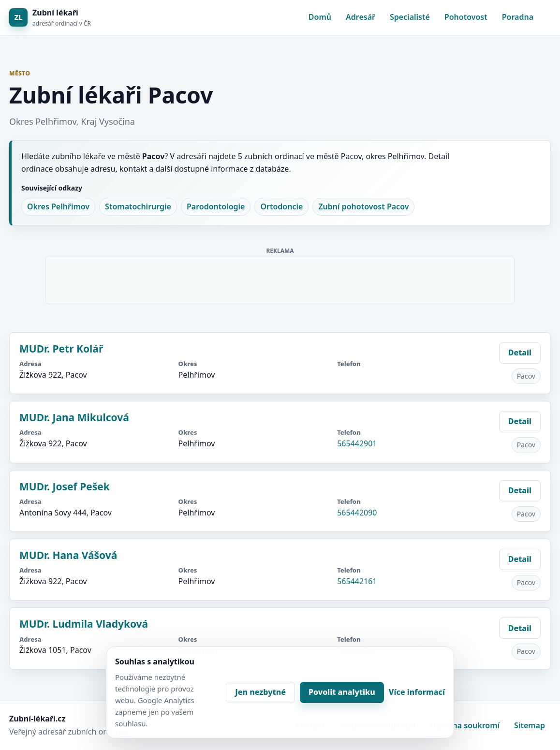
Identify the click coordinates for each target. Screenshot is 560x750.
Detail (520, 353)
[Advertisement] (280, 278)
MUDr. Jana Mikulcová (74, 417)
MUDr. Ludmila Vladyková (84, 624)
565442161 (357, 581)
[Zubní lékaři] (50, 18)
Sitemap (530, 725)
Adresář (361, 17)
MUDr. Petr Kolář (61, 349)
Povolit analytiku (342, 692)
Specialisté (410, 17)
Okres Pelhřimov (58, 206)
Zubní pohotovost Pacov (363, 206)
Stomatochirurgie (138, 206)
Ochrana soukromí (465, 725)
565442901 (357, 443)
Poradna (518, 17)
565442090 (357, 513)
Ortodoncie (281, 206)
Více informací (417, 692)
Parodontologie (216, 206)
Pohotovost (466, 17)
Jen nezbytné (260, 692)
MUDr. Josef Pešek (65, 486)
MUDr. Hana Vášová (68, 555)
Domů (320, 17)
